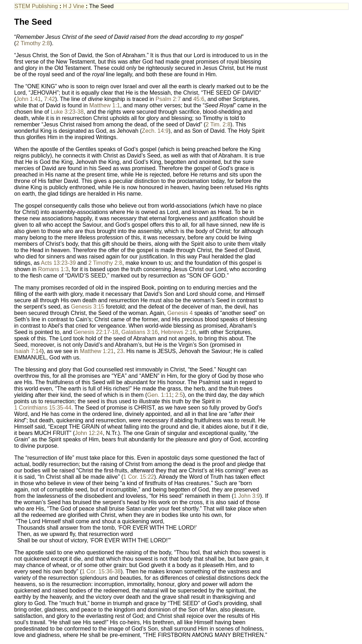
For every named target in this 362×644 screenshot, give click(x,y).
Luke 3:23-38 (67, 112)
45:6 (199, 99)
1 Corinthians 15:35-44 (43, 408)
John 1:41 (28, 99)
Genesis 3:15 (88, 307)
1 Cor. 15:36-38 (101, 571)
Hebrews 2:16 (178, 332)
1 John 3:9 (247, 496)
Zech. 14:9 (155, 131)
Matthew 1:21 (97, 351)
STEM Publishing (36, 6)
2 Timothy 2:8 (33, 43)
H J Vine (74, 6)
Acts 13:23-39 (59, 263)
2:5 (179, 395)
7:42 (50, 99)
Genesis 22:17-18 (96, 332)
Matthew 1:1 (105, 105)
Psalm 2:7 (168, 99)
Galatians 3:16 (139, 332)
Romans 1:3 (53, 269)
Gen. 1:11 (159, 395)
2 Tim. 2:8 (218, 124)
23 (120, 351)
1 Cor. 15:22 (139, 477)
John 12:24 (89, 433)
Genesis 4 (180, 313)
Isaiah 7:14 (28, 351)
